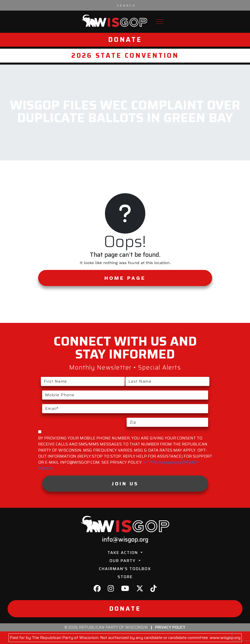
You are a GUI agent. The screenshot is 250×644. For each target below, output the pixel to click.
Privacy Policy (170, 627)
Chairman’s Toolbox (125, 569)
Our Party (123, 561)
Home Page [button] (125, 278)
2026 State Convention (125, 55)
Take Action (123, 553)
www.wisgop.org (225, 638)
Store (125, 577)
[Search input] (126, 5)
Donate (125, 40)
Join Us (125, 484)
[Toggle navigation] (160, 22)
